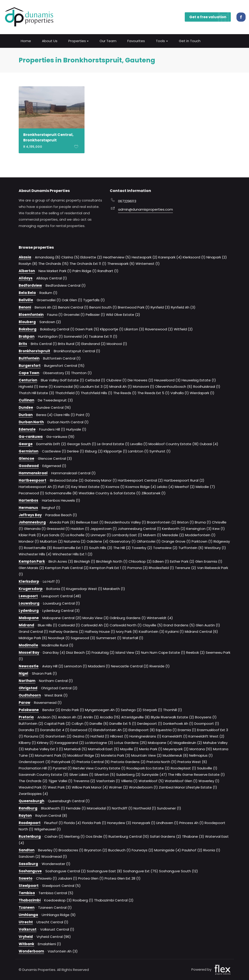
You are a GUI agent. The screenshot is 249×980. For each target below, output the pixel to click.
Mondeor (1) (29, 541)
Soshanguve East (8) (104, 871)
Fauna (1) (55, 314)
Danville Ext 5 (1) (123, 723)
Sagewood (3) (83, 638)
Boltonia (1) (56, 588)
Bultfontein (29, 358)
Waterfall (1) (133, 638)
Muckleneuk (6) (175, 755)
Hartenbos (28, 500)
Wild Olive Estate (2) (123, 314)
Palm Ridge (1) (85, 271)
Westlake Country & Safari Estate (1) (110, 493)
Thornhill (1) (173, 710)
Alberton (27, 271)
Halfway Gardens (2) (66, 631)
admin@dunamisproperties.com (145, 209)
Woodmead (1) (54, 856)
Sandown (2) (50, 322)
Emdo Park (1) (73, 710)
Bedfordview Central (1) (66, 285)
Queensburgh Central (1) (69, 801)
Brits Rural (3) (69, 343)
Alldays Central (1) (52, 278)
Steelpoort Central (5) (61, 885)
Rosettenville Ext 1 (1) (71, 547)
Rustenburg (30, 836)
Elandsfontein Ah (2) (110, 730)
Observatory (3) (56, 373)
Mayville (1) (129, 749)
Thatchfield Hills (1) (96, 393)
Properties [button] (77, 40)
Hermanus (28, 507)
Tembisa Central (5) (56, 893)
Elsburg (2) (94, 451)
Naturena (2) (75, 541)
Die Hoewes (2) (140, 380)
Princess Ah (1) (191, 823)
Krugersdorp (31, 588)
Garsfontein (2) (58, 736)
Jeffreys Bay (30, 515)
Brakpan (27, 336)
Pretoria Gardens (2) (128, 762)
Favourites (136, 40)
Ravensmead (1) (48, 702)
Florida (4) (72, 823)
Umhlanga (28, 915)
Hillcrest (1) (119, 736)
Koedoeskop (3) (58, 900)
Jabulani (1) (68, 878)
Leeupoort (28, 596)
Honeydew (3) (119, 823)
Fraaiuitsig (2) (103, 652)
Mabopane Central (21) (62, 618)
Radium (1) (48, 292)
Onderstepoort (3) (35, 762)
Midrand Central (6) (201, 631)
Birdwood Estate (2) (67, 480)
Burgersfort (30, 365)
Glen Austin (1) (208, 625)
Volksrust (28, 929)
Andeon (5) (47, 717)
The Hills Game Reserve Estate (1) (196, 774)
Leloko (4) (165, 486)
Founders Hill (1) (52, 429)
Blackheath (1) (53, 808)
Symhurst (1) (160, 451)
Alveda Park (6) (62, 522)
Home (26, 40)
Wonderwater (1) (56, 864)
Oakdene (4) (98, 541)
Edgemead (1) (54, 466)
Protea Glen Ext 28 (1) (123, 878)
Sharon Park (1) (44, 673)
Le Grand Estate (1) (113, 444)
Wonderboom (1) (143, 787)
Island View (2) (128, 652)
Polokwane (29, 710)
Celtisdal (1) (95, 380)
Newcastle (29, 666)
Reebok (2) (195, 652)
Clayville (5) (153, 625)
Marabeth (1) (114, 588)
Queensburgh (31, 801)
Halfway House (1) (100, 631)
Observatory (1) (123, 541)
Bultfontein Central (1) (62, 358)
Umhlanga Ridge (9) (59, 915)
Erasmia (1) (187, 730)
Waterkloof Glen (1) (181, 781)
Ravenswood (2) (159, 329)
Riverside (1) (160, 666)
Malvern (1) (152, 535)
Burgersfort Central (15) (64, 365)
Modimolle (28, 645)
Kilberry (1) (27, 742)
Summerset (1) (109, 638)
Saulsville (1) (207, 768)
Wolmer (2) (118, 787)
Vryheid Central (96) (54, 936)
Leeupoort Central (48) (61, 596)
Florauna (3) (34, 736)
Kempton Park (32, 561)
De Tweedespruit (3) (55, 400)
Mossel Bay (29, 652)
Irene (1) (46, 386)
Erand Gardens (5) (179, 625)
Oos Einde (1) (97, 836)
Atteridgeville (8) (136, 717)
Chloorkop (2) (140, 561)
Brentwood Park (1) (134, 307)
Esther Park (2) (182, 561)
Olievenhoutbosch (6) (174, 386)
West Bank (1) (56, 695)
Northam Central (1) (56, 680)
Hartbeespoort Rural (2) (184, 480)
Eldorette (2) (91, 257)
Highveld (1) (28, 386)
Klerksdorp (29, 581)
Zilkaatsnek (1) (154, 493)
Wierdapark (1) (202, 393)
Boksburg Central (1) (57, 329)
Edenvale (27, 429)
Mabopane (29, 618)
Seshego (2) (131, 710)
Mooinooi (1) (117, 343)
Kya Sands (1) (53, 535)
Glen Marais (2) (31, 568)
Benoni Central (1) (73, 307)
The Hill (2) (122, 547)
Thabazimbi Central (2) (114, 900)
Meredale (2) (173, 535)
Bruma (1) (203, 522)
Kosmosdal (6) (66, 386)
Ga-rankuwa (31, 436)
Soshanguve (30, 871)
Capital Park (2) (57, 723)
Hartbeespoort (32, 480)
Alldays (26, 278)
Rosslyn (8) (28, 263)
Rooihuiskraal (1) (207, 386)
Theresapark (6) (121, 263)
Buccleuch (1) (119, 850)
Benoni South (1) (103, 307)
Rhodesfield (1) (161, 568)
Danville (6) (99, 723)
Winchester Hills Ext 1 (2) (72, 554)
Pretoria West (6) (192, 762)
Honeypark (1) (144, 823)
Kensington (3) (199, 528)
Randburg (28, 808)
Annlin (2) (91, 717)
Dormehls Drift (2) (51, 444)
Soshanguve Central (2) (66, 871)
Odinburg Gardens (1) (128, 618)
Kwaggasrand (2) (69, 742)
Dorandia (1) (29, 730)
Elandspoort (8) (142, 730)
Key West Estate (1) (88, 486)
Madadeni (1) (99, 666)
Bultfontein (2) (31, 723)
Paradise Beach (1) (61, 515)
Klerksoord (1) (194, 257)
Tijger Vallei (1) (60, 781)
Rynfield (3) (160, 307)
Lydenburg (29, 610)
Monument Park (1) (51, 755)
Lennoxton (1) (76, 666)
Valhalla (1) (180, 393)
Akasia (25, 257)
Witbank (26, 944)
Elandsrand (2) (94, 343)
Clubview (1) (116, 380)
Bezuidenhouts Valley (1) (125, 522)
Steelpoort (29, 885)
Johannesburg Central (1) (139, 528)
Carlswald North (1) (126, 625)
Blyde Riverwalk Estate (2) (172, 717)
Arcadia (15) (110, 717)
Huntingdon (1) (50, 336)
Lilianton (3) (134, 329)
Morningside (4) (168, 850)
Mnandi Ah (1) (121, 386)
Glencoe (26, 458)
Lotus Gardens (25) (131, 742)
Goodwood (29, 466)
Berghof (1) (51, 507)
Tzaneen (27, 907)
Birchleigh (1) (85, 561)
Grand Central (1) (33, 631)
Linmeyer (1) (101, 535)
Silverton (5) (105, 774)
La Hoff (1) (51, 581)
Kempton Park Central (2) (67, 568)
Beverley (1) (48, 850)
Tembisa (27, 893)
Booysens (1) (206, 717)
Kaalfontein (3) (152, 631)
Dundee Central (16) (54, 407)
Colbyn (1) (80, 723)
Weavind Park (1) (33, 787)
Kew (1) (219, 528)
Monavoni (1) (144, 386)
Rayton (25, 815)
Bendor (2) (51, 710)
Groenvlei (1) (74, 314)
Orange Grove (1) (176, 541)
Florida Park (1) (94, 823)
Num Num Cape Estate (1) (163, 652)
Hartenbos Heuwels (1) (61, 500)
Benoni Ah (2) (46, 307)
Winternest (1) (148, 263)
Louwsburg (29, 603)
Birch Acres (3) (61, 561)
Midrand (26, 625)
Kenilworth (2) (174, 528)
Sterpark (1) (152, 710)
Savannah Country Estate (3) (44, 774)
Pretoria (26, 717)
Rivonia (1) (212, 850)
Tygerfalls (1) (94, 300)
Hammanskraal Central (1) (73, 473)
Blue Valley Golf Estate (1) (62, 380)
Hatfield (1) (100, 736)
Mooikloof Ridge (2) (84, 755)
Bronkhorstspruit (34, 351)
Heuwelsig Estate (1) (199, 380)
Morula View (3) (96, 618)
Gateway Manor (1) (101, 480)
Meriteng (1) (75, 836)
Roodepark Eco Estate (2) (148, 768)
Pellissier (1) (95, 314)
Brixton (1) (186, 522)
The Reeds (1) (125, 393)
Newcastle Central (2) (130, 666)
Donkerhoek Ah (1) (178, 723)
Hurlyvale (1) (76, 429)
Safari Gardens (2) (166, 836)
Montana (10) (201, 749)
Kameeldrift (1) (175, 736)
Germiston (28, 451)
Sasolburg (28, 864)
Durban (26, 415)
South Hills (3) (101, 547)
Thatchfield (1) (67, 393)
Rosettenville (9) (38, 547)
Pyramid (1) (62, 768)
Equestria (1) (166, 730)
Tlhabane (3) (193, 836)
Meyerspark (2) (176, 749)
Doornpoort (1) (207, 723)
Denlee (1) (76, 451)
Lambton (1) (138, 451)
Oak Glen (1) (72, 300)
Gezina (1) (81, 736)
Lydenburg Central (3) (61, 610)
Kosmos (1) (115, 486)
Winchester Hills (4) (35, 554)
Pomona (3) (138, 568)
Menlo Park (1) (151, 749)
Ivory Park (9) (127, 631)
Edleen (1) (161, 561)
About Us (50, 40)
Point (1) (83, 415)
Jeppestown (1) (104, 528)
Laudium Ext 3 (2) (94, 386)
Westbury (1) (215, 547)
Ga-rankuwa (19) (60, 436)
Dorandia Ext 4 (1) (55, 730)
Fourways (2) (142, 850)
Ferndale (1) (76, 808)
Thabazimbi (30, 900)
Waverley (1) (209, 781)
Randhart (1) (108, 271)
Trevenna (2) (84, 781)
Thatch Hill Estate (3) (36, 393)
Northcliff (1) (122, 808)
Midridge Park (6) (33, 638)
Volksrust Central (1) (57, 929)
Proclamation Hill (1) (35, 768)
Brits (23, 343)
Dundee (26, 407)
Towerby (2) (142, 547)
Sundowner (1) (169, 808)
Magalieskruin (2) (188, 742)
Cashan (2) (54, 836)
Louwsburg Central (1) (62, 603)
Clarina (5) (70, 257)
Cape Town (29, 373)
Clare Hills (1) (64, 415)
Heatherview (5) (117, 257)
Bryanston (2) (96, 850)
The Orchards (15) (53, 263)
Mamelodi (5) (76, 749)
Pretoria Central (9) (93, 762)
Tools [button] (160, 40)
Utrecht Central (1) (52, 922)
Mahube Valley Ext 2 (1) (44, 749)
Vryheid (26, 936)
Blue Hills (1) (47, 625)
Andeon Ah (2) (70, 717)
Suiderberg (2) (128, 774)
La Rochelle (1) (78, 535)
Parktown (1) (202, 541)
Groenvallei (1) (49, 300)
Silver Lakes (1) (81, 774)
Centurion (28, 380)
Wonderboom (31, 951)
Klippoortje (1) (112, 329)
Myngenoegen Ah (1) (102, 710)
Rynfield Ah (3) (183, 307)
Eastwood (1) (81, 730)
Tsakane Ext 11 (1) (103, 336)
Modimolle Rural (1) (58, 645)
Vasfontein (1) (108, 781)
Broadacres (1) (71, 850)
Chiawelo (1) (46, 878)
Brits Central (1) (44, 343)
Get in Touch (190, 40)
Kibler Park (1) (30, 535)
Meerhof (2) (185, 486)
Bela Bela (27, 292)
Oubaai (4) (209, 444)
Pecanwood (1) (31, 493)
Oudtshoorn (30, 695)
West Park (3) (59, 787)
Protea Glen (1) (91, 878)
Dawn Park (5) (87, 329)
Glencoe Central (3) (55, 458)
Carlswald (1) (69, 625)
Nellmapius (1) (201, 755)
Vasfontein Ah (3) (63, 951)
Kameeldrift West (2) (206, 736)
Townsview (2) (165, 547)
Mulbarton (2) (51, 541)
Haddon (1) (80, 528)
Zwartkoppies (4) (33, 793)
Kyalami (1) (175, 631)
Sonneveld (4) (76, 336)
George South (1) (82, 444)
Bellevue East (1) (90, 522)
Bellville (26, 300)
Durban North (31, 422)
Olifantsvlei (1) (149, 541)
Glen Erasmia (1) (209, 561)
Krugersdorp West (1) (84, 588)
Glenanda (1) (35, 528)
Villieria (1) (129, 781)
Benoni (25, 307)
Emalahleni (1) (49, 944)
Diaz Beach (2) (78, 652)
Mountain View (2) (146, 755)
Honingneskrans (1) (145, 736)
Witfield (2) (183, 329)
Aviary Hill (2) (53, 666)
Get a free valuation (210, 17)
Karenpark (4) (170, 257)
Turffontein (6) (191, 547)
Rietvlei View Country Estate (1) (99, 768)
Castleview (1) (54, 451)
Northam (27, 680)
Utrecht (26, 922)
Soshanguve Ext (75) (141, 871)
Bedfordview (30, 285)
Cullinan (26, 400)
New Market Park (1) (55, 271)
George (26, 444)
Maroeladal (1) (99, 808)
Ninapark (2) (217, 257)
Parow (24, 702)
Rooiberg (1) (83, 900)
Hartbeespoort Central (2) (140, 480)
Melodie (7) (205, 486)
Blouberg (27, 322)
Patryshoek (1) (64, 762)
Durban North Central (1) (68, 422)
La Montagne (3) (99, 742)
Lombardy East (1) (127, 535)
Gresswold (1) (58, 528)
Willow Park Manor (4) (90, 787)
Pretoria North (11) (162, 762)
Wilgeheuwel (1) (47, 829)
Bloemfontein (31, 314)
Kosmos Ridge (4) (141, 486)
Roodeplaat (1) (183, 768)
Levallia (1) (139, 444)
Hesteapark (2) (145, 257)
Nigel (23, 673)
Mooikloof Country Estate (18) (174, 444)
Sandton (27, 850)
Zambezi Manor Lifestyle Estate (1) (188, 787)
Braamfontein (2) (162, 522)
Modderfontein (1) (200, 535)
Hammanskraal (33, 473)
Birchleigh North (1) (112, 561)
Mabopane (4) (160, 742)
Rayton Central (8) (51, 815)
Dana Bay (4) (54, 652)
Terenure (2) (186, 568)
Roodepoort (30, 823)
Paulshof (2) (192, 850)
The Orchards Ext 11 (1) (88, 263)
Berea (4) (44, 415)
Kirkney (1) (45, 742)
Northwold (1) (145, 808)
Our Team (108, 40)
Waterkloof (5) (151, 781)
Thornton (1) (81, 373)
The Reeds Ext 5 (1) (153, 393)
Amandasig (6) (48, 257)
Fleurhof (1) (54, 823)
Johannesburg (32, 522)
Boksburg (28, 329)
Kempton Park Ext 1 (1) (108, 568)
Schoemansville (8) (61, 493)
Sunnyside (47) (154, 774)
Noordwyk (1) (59, 638)
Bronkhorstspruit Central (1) (77, 351)
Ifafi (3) (64, 486)
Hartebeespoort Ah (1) (38, 486)
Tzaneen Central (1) (55, 907)
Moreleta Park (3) (116, 755)
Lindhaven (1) (167, 823)
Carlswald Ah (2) (95, 625)
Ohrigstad (28, 688)
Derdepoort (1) (150, 723)
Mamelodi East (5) (104, 749)
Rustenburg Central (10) (129, 836)
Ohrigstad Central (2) (59, 688)
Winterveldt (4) (160, 618)
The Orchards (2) (33, 781)
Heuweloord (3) (167, 380)
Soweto (26, 878)
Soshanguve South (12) (178, 871)
